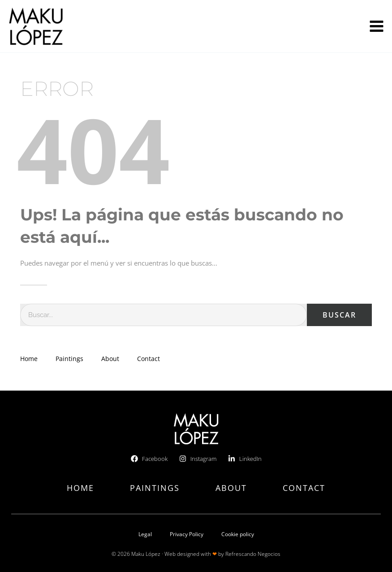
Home (29, 359)
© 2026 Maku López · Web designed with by (168, 554)
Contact (149, 359)
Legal (145, 534)
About (110, 359)
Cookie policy (238, 534)
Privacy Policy (187, 534)
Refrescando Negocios (253, 554)
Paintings (69, 359)
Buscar (339, 315)
